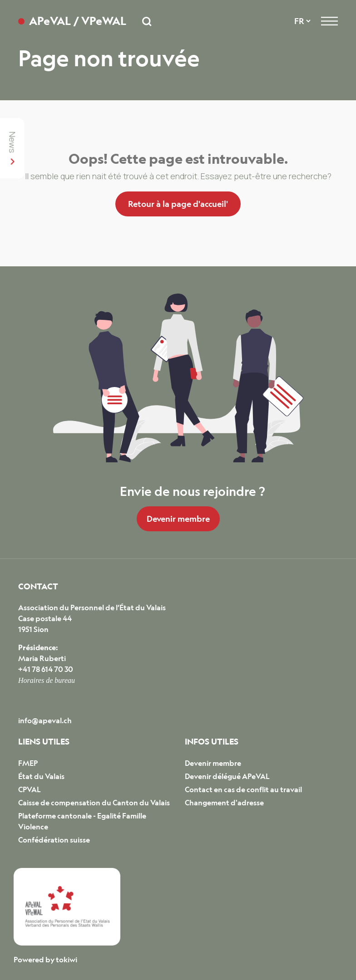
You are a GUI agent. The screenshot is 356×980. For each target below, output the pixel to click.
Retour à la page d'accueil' (178, 204)
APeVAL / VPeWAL (78, 21)
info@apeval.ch (45, 720)
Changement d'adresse (224, 803)
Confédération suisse (54, 840)
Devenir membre (178, 519)
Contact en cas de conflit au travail (243, 789)
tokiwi (67, 960)
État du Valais (41, 776)
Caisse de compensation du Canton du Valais (94, 803)
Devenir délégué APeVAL (227, 776)
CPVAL (30, 789)
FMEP (28, 763)
